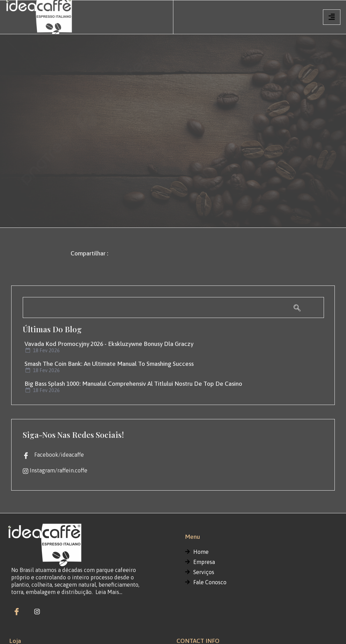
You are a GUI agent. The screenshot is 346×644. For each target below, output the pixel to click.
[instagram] (37, 611)
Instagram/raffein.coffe (55, 471)
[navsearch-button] (173, 307)
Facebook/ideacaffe (53, 455)
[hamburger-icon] (332, 17)
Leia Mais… (109, 592)
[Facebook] (16, 611)
